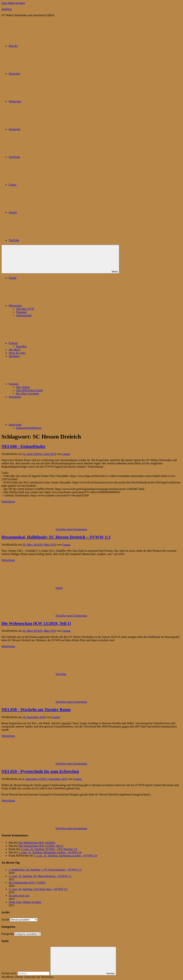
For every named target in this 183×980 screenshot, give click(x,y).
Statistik (40, 384)
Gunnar (66, 454)
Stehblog (7, 9)
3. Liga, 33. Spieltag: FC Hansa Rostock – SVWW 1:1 (40, 876)
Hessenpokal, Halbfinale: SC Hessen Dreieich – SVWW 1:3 (56, 537)
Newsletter (15, 397)
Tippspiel (21, 312)
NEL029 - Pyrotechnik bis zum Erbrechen (40, 771)
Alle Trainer (23, 387)
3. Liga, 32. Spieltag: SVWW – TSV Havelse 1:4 (49, 849)
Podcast (40, 343)
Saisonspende (24, 315)
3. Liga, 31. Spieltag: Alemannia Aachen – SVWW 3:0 (50, 852)
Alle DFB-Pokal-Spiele (29, 390)
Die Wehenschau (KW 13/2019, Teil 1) (36, 623)
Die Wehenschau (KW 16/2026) (37, 843)
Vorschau (61, 674)
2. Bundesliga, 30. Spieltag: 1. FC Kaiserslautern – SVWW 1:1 (45, 870)
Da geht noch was (19, 896)
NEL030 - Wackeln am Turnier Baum (36, 709)
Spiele (59, 588)
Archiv (5, 920)
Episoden (21, 346)
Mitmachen (42, 306)
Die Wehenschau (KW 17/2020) (27, 883)
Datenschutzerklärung (28, 428)
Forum (13, 278)
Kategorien (8, 934)
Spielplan (14, 356)
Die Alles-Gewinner (27, 394)
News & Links (17, 353)
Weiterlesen (8, 502)
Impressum (42, 425)
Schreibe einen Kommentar (71, 529)
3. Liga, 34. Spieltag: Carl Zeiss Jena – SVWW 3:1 (38, 889)
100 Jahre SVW (25, 309)
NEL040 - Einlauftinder (23, 446)
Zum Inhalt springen (13, 3)
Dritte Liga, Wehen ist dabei (25, 902)
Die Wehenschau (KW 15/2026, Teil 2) (41, 846)
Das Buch (14, 350)
